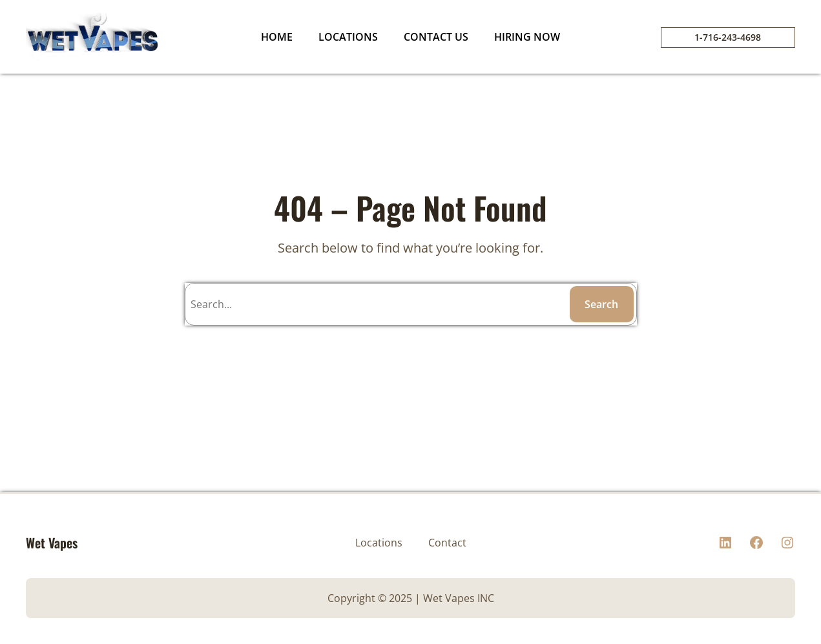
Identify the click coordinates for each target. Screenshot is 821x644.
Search (601, 304)
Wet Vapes (52, 543)
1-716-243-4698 (728, 37)
